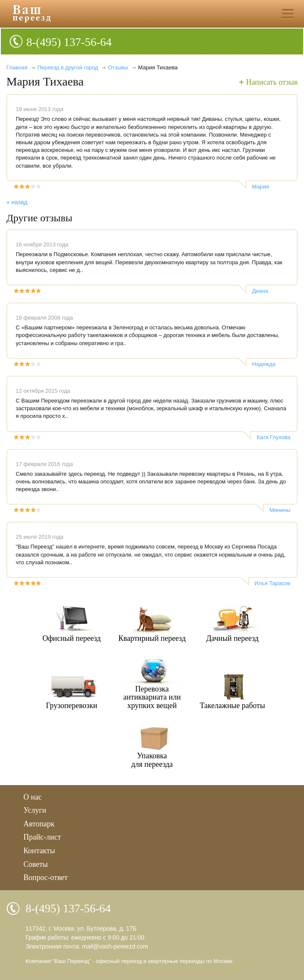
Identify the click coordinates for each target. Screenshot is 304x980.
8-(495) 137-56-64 (69, 42)
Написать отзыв (272, 82)
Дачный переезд (232, 638)
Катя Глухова (274, 437)
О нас (33, 797)
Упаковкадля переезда (152, 760)
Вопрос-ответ (46, 877)
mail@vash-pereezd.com (115, 946)
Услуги (35, 810)
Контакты (39, 851)
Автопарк (39, 824)
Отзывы (119, 67)
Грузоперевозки (72, 706)
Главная (17, 67)
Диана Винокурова (267, 291)
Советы (36, 864)
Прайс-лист (42, 837)
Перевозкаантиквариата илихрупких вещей (152, 697)
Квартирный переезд (152, 638)
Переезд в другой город (68, 67)
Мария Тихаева (262, 187)
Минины (280, 510)
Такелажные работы (232, 706)
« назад (17, 202)
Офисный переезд (72, 638)
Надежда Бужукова (264, 364)
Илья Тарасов (272, 583)
